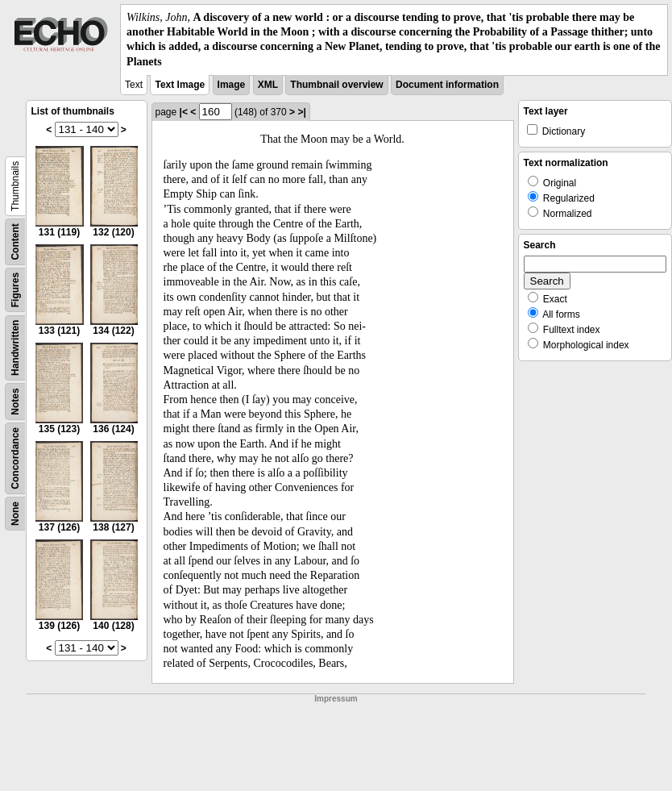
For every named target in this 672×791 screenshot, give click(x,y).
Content (15, 241)
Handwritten (15, 347)
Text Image (180, 85)
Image (232, 85)
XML (268, 85)
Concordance (15, 458)
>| (301, 112)
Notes (15, 401)
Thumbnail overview (336, 85)
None (15, 514)
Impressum (336, 699)
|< (184, 112)
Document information (447, 85)
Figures (15, 290)
